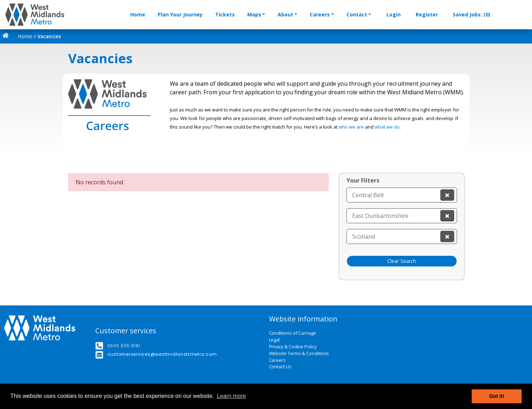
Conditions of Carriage (293, 333)
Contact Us (280, 367)
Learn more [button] (231, 396)
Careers (320, 14)
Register (427, 14)
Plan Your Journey (180, 14)
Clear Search (402, 261)
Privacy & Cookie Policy (293, 347)
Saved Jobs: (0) (472, 14)
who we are (351, 127)
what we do (387, 127)
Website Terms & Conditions (299, 353)
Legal (275, 340)
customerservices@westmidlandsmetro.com (162, 354)
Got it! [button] (497, 396)
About (285, 14)
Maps (254, 14)
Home (138, 14)
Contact (357, 14)
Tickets (225, 14)
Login (394, 14)
